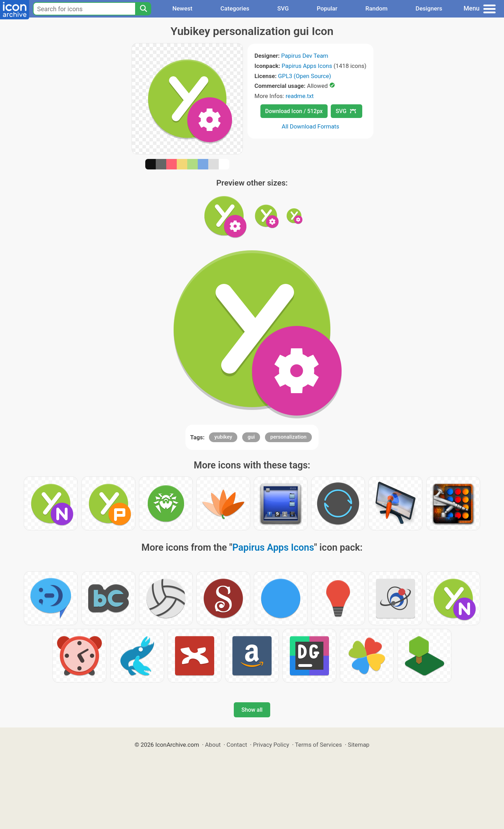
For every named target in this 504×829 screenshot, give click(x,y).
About (213, 745)
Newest (182, 8)
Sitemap (359, 745)
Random (376, 8)
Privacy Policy (271, 745)
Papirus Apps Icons (307, 66)
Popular (327, 8)
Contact (237, 745)
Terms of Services (318, 745)
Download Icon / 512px (294, 111)
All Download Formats (311, 126)
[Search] (143, 9)
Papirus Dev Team (305, 56)
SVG (283, 8)
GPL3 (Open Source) (304, 76)
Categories (235, 8)
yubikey (223, 437)
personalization (288, 437)
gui (251, 437)
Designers (429, 8)
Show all (252, 710)
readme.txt (300, 96)
